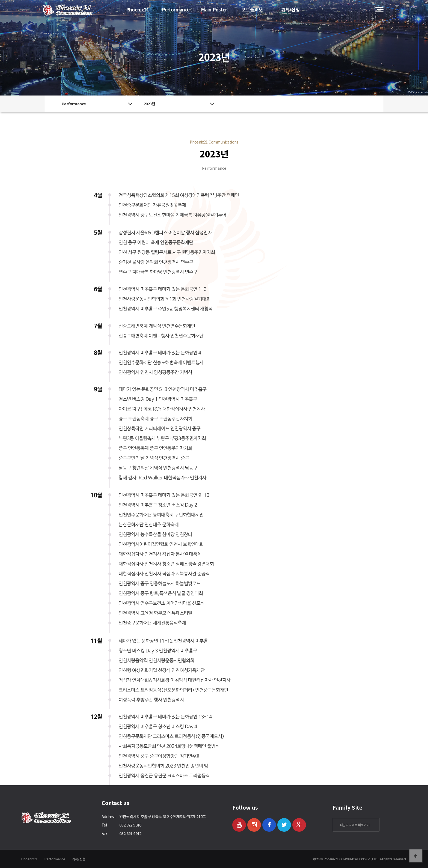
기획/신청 (290, 9)
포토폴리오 (252, 9)
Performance (176, 9)
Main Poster (214, 9)
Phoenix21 (138, 9)
